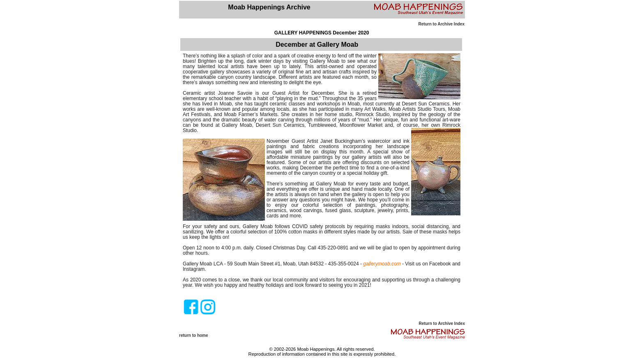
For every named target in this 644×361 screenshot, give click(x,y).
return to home (194, 335)
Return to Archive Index (442, 24)
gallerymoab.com (382, 264)
